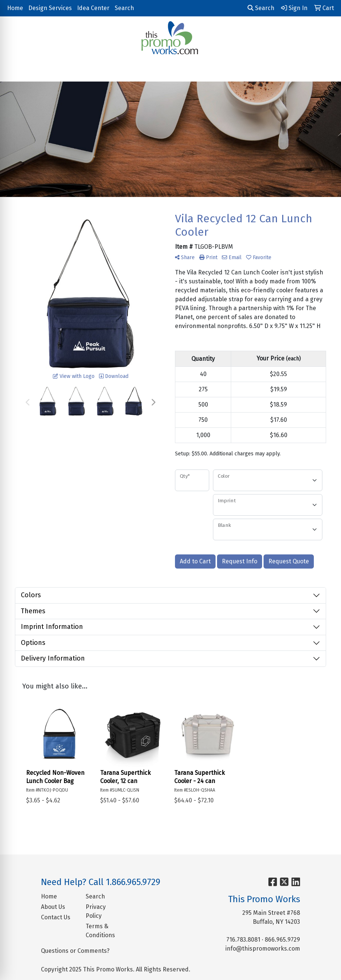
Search (124, 8)
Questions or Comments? (75, 951)
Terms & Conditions (100, 931)
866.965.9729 (282, 940)
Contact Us (56, 917)
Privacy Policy (96, 911)
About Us (53, 907)
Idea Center (93, 8)
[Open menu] (326, 71)
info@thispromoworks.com (263, 949)
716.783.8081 (243, 940)
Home (15, 8)
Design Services (50, 8)
